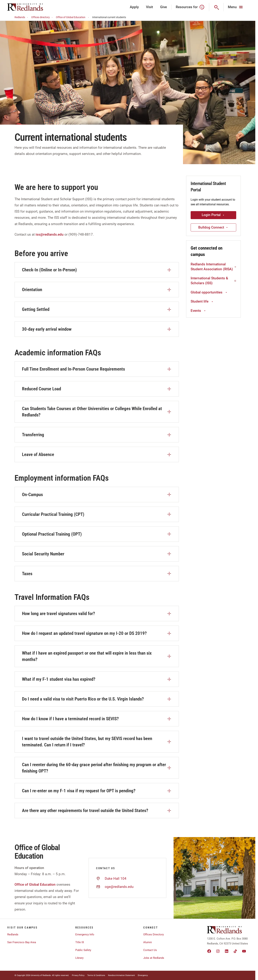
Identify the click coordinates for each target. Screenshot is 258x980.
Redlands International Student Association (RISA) (214, 267)
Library (79, 958)
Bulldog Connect (213, 227)
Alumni (148, 942)
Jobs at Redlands (154, 958)
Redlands (22, 17)
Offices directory (42, 17)
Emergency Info (85, 934)
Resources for (190, 7)
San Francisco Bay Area (22, 942)
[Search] (216, 7)
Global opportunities (209, 292)
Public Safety (83, 950)
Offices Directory (154, 934)
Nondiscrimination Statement (121, 975)
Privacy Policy (78, 975)
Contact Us (150, 950)
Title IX (80, 942)
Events (198, 311)
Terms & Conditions (96, 975)
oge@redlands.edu (119, 887)
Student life (202, 301)
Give (163, 7)
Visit (149, 7)
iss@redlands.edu (50, 234)
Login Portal (213, 215)
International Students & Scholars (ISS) (214, 281)
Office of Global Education (73, 17)
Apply (134, 7)
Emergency (143, 975)
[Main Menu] (236, 7)
